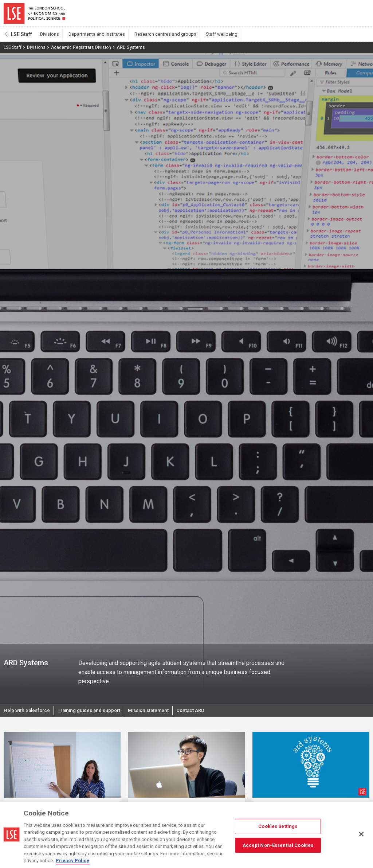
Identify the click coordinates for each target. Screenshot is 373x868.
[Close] (361, 834)
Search (320, 15)
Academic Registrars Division (81, 50)
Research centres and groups (157, 37)
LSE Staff (21, 37)
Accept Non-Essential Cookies (278, 845)
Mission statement (158, 714)
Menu (359, 15)
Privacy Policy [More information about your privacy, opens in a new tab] (72, 861)
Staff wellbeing (209, 37)
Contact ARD (202, 714)
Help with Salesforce (28, 714)
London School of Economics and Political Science (34, 15)
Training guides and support (94, 714)
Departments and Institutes (93, 37)
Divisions (49, 37)
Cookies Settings (278, 826)
